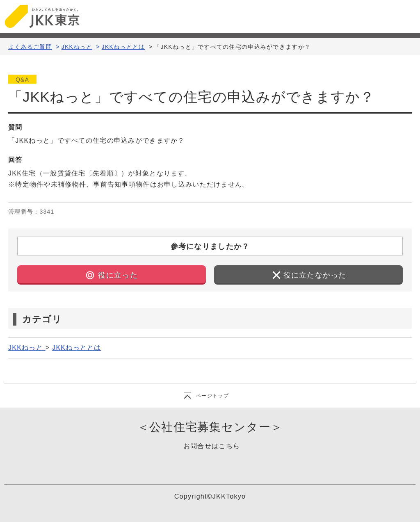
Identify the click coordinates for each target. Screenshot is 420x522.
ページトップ (212, 396)
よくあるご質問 (30, 47)
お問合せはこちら (212, 446)
